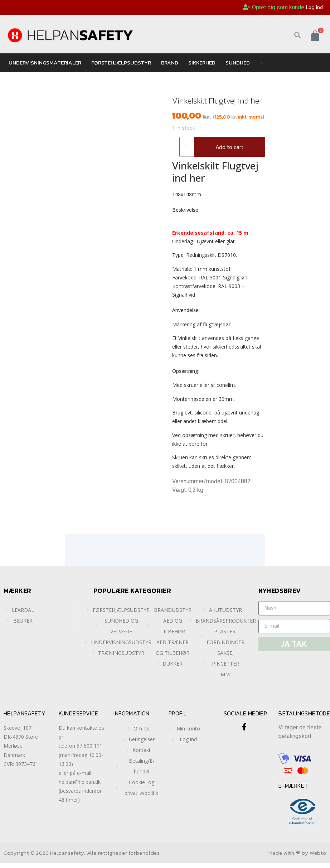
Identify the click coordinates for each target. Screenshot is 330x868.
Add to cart (229, 147)
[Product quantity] (188, 147)
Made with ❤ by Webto (297, 853)
